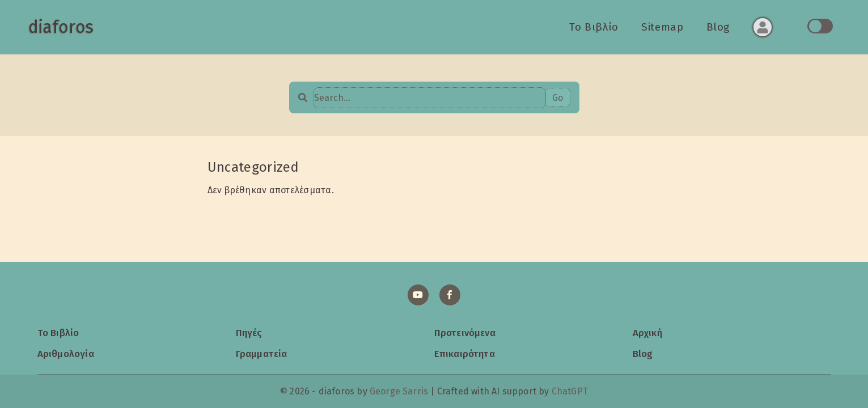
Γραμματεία (262, 354)
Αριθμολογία (66, 354)
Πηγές (249, 333)
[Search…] (429, 98)
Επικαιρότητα (465, 354)
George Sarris (399, 391)
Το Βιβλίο (594, 27)
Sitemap (662, 27)
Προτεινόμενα (465, 333)
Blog (718, 27)
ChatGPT (570, 391)
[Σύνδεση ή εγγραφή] (763, 27)
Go (558, 98)
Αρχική (647, 333)
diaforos (61, 27)
